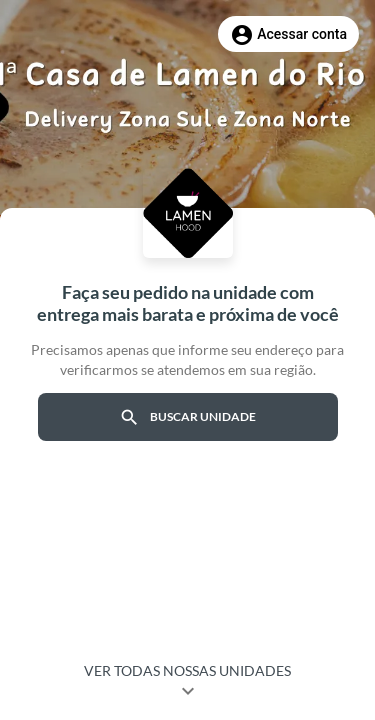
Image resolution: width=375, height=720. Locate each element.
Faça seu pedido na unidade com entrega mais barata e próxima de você (188, 303)
